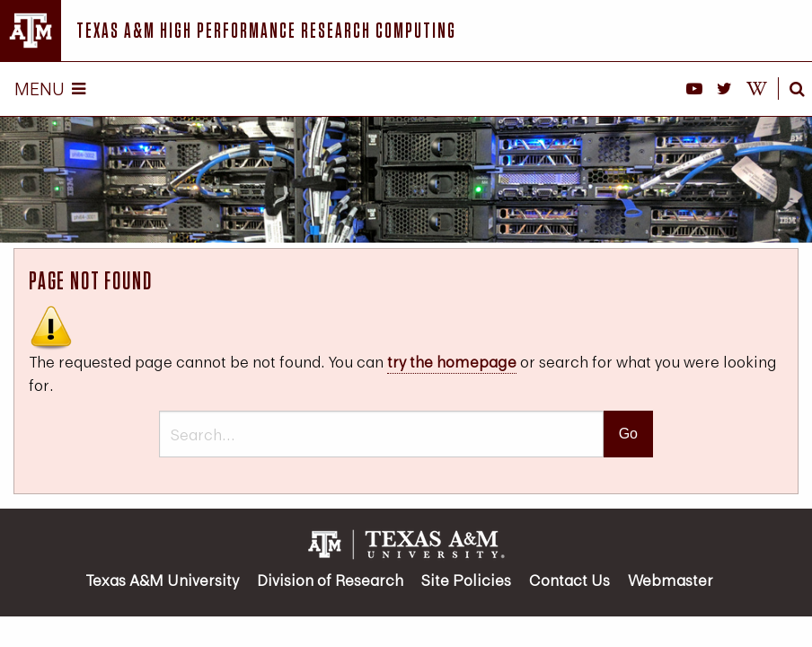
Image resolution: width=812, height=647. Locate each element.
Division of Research (330, 580)
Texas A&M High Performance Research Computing (266, 30)
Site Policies (466, 580)
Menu (50, 89)
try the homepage (452, 362)
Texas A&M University (162, 580)
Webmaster (671, 580)
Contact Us (569, 580)
